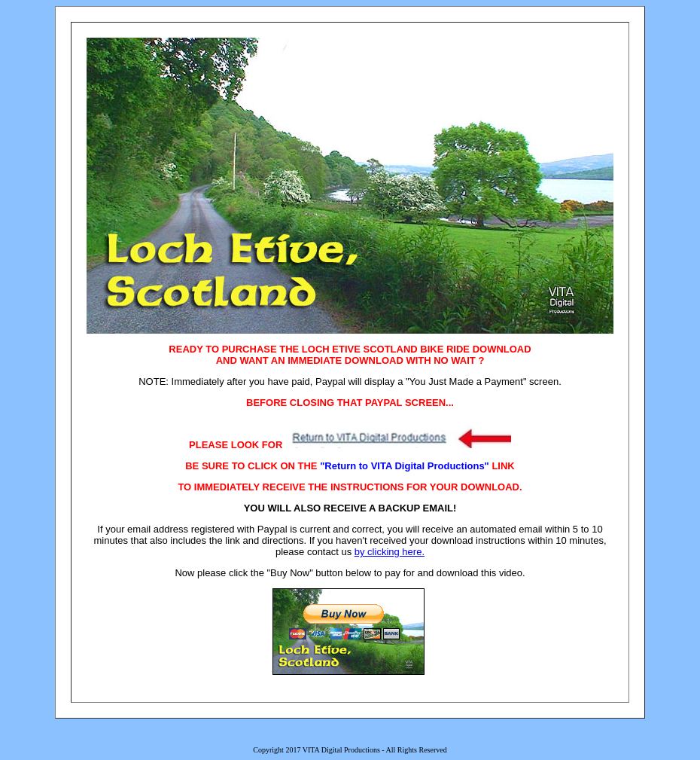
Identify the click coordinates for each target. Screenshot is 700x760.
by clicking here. (390, 552)
